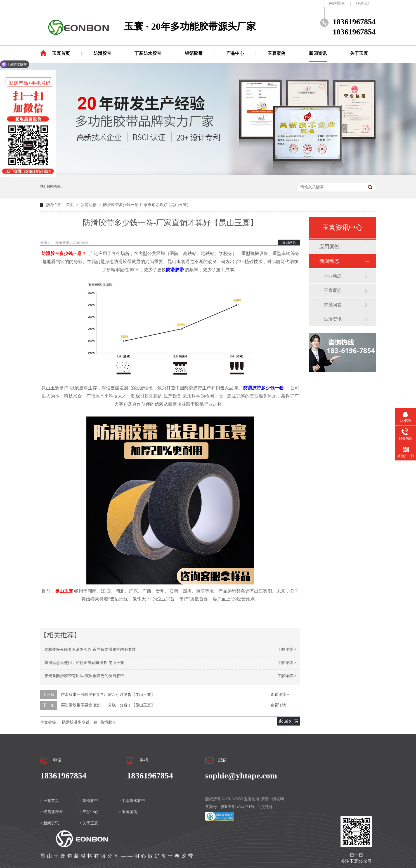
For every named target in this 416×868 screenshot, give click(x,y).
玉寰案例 (276, 53)
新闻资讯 (318, 53)
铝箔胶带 (194, 53)
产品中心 (235, 53)
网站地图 (337, 3)
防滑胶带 (102, 53)
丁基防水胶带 (148, 53)
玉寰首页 (61, 53)
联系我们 (364, 3)
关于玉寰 (359, 53)
